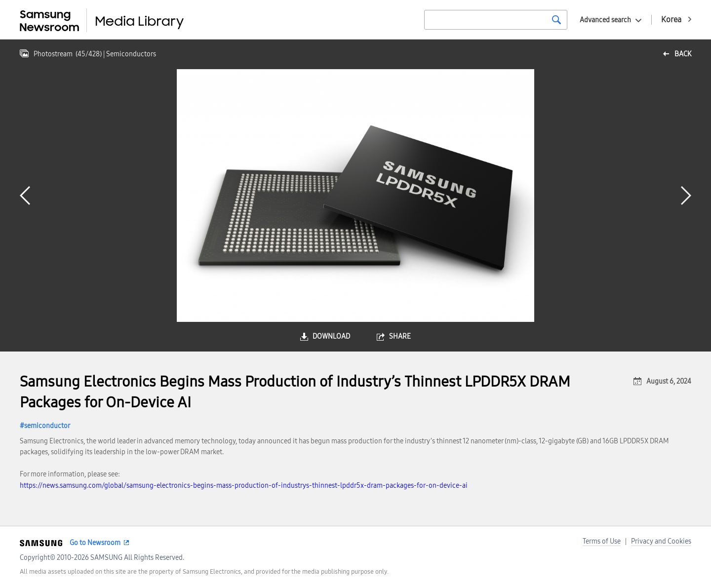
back (683, 54)
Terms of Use (602, 541)
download (331, 336)
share (400, 336)
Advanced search (605, 20)
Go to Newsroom (95, 543)
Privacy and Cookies (661, 541)
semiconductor (47, 426)
